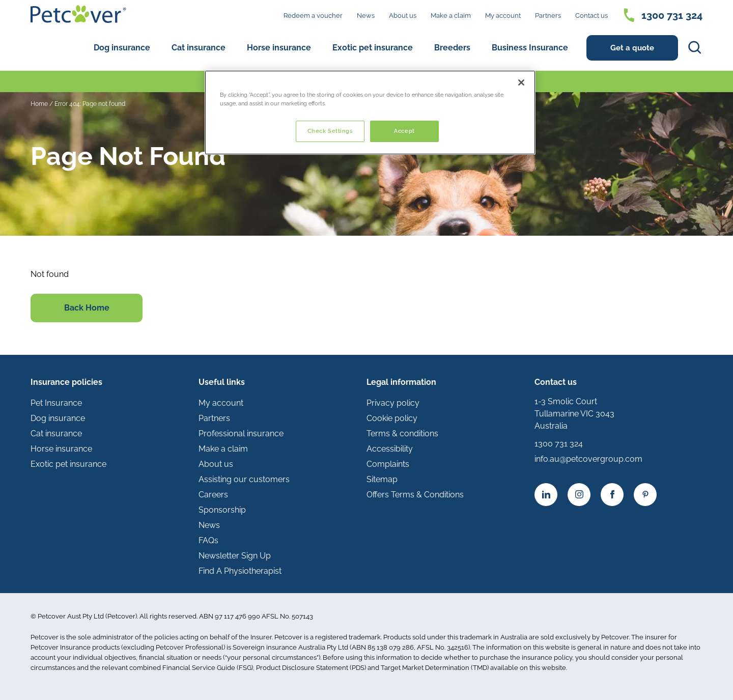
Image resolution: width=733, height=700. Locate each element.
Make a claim (451, 16)
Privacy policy (393, 403)
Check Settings (330, 131)
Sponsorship (222, 510)
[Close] (521, 82)
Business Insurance (530, 48)
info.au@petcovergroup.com (588, 459)
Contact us (591, 16)
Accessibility (390, 449)
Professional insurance (241, 433)
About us (403, 16)
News (366, 16)
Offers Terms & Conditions (415, 495)
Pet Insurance (56, 403)
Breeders (452, 48)
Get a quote (632, 48)
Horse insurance (279, 48)
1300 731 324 (672, 15)
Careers (213, 495)
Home (39, 104)
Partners (548, 16)
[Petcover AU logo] (78, 14)
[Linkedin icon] (546, 495)
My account (503, 16)
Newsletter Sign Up (235, 556)
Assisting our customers (244, 479)
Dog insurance (122, 48)
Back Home (87, 308)
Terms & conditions (402, 433)
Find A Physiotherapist (240, 571)
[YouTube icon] (645, 495)
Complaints (388, 464)
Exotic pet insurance (373, 48)
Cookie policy (392, 418)
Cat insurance (199, 48)
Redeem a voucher (313, 16)
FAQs (208, 540)
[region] (370, 113)
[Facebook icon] (612, 495)
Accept (404, 131)
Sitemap (382, 479)
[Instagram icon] (579, 495)
